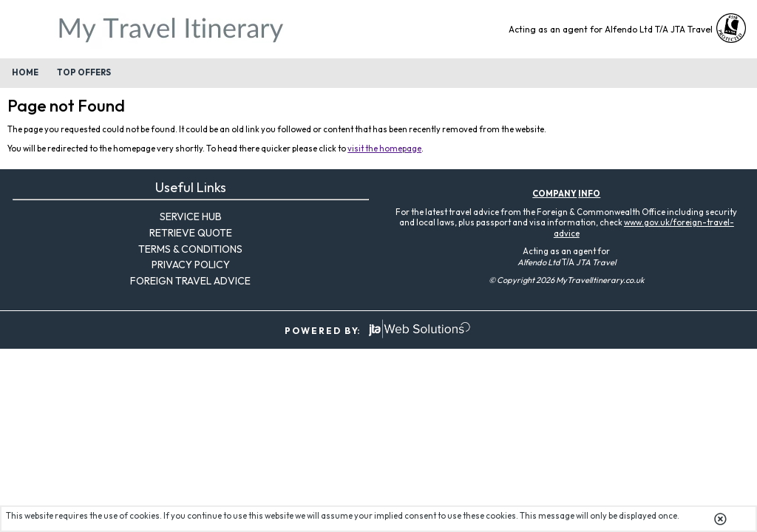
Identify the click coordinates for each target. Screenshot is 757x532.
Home (25, 72)
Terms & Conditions (190, 249)
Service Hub (191, 216)
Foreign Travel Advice (190, 281)
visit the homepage (384, 149)
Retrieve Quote (191, 233)
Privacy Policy (191, 265)
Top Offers (84, 72)
